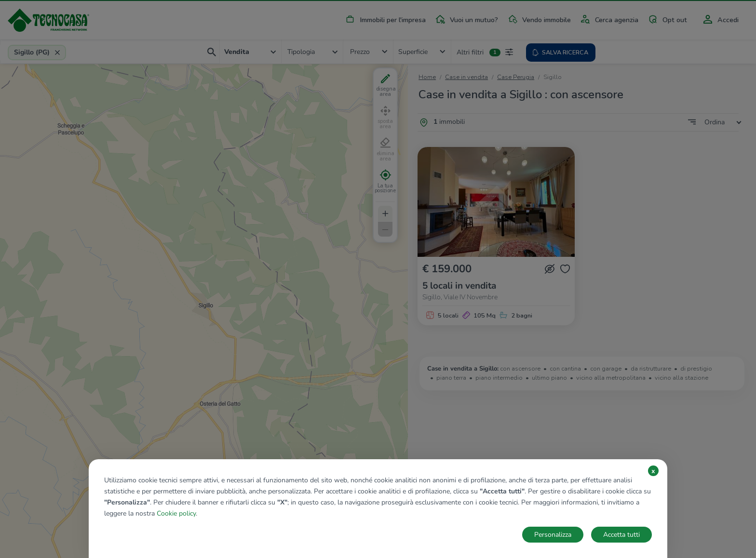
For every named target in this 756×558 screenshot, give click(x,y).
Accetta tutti (621, 535)
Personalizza (553, 535)
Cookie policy (176, 513)
